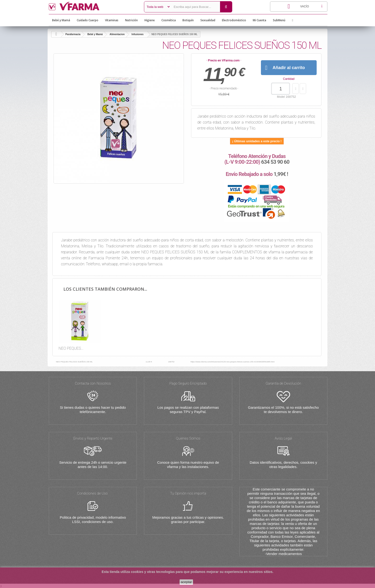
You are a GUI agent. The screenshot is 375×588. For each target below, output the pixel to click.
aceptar (186, 582)
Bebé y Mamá (61, 20)
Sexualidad (208, 20)
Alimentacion (117, 34)
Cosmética (169, 20)
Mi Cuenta (259, 20)
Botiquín (188, 20)
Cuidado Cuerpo (88, 20)
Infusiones (138, 34)
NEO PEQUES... (71, 348)
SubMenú (279, 20)
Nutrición (131, 20)
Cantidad (289, 79)
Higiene (150, 20)
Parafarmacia (73, 34)
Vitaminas (112, 20)
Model (281, 97)
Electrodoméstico (234, 20)
